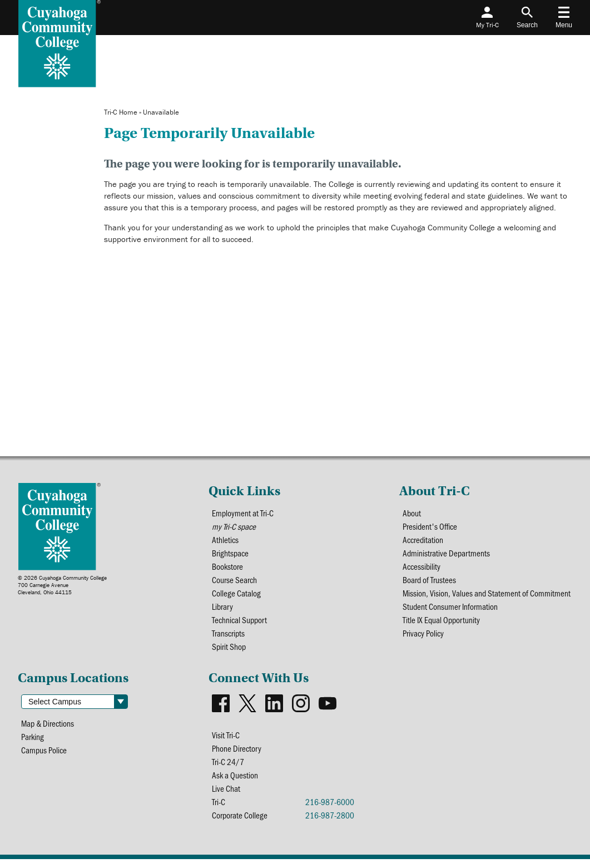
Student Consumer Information (451, 611)
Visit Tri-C (226, 741)
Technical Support (241, 625)
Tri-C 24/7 (228, 769)
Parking (33, 744)
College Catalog (236, 597)
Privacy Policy (424, 638)
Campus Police (45, 758)
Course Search (235, 583)
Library (223, 611)
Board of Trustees (430, 583)
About (412, 513)
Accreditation (424, 541)
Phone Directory (237, 755)
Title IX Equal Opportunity (442, 625)
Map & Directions (49, 730)
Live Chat (226, 797)
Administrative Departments (447, 555)
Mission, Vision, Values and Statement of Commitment (487, 597)
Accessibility (422, 569)
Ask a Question (235, 783)
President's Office (431, 527)
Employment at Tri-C (243, 513)
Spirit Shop (229, 652)
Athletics (225, 541)
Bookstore (228, 569)
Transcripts (229, 638)
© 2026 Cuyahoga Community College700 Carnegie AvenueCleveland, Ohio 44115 (62, 585)
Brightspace (231, 555)
